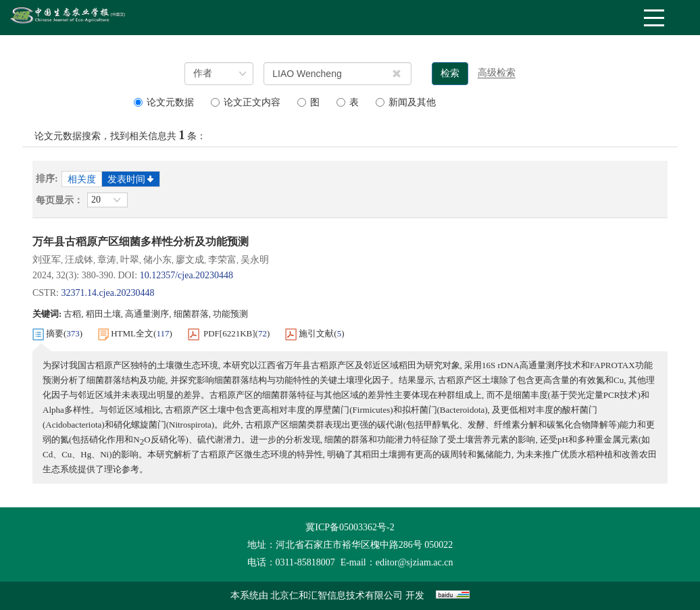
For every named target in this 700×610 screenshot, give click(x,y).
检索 (450, 73)
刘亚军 (47, 260)
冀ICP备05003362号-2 (350, 527)
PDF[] (229, 334)
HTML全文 (132, 333)
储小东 (157, 260)
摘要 (55, 333)
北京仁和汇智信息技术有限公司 (336, 595)
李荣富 (222, 260)
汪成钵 (79, 260)
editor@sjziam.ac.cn (415, 562)
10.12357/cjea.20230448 (186, 275)
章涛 (107, 260)
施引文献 (316, 333)
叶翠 (130, 260)
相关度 (82, 179)
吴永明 (255, 260)
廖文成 (190, 260)
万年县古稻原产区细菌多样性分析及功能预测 (141, 242)
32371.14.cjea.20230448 (107, 293)
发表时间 (131, 179)
